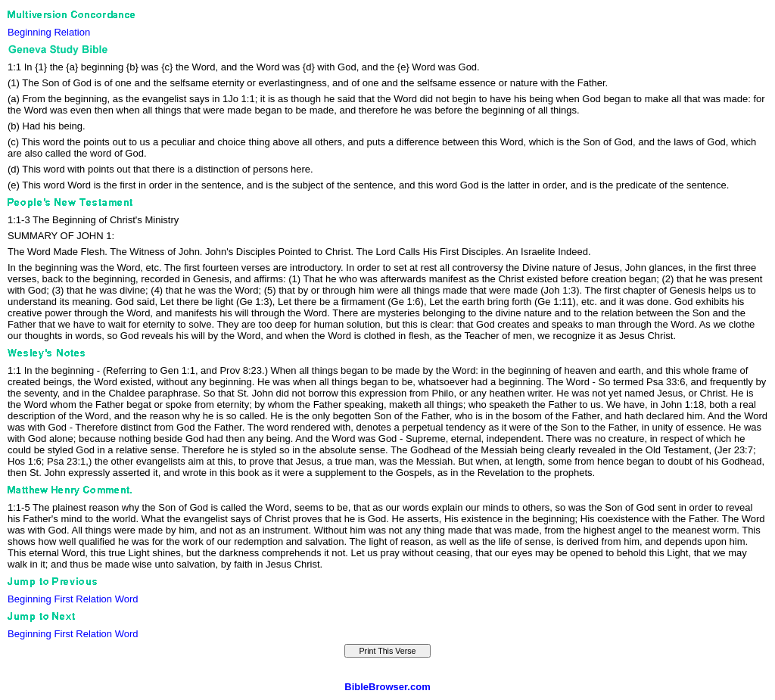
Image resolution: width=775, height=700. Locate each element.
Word (127, 599)
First (63, 599)
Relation (72, 32)
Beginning (30, 32)
